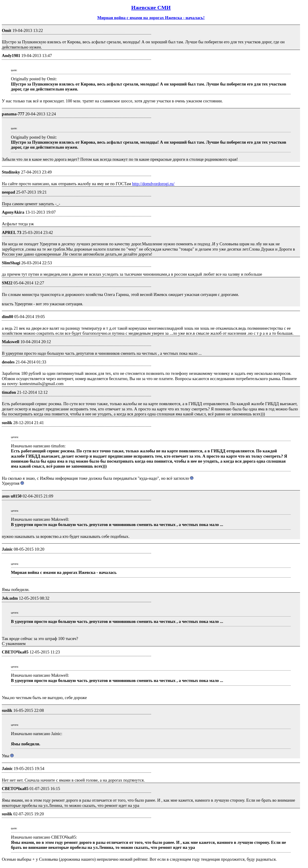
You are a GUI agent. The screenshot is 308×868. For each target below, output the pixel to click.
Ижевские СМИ (151, 8)
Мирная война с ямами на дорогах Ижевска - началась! (151, 18)
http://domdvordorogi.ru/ (153, 184)
